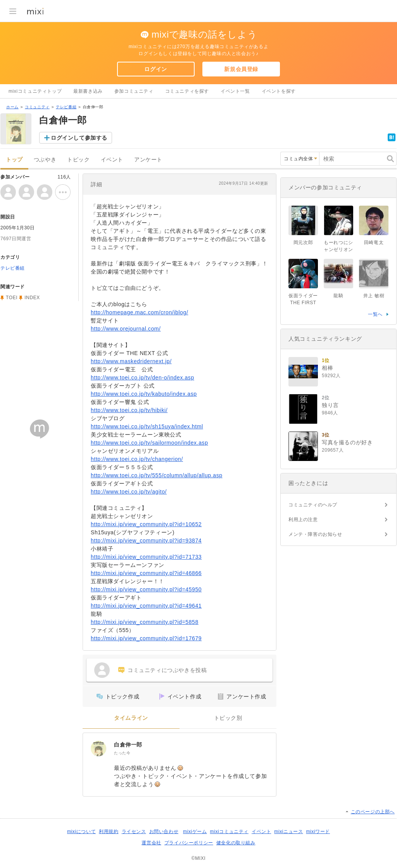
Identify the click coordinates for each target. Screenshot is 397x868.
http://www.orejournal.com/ (126, 329)
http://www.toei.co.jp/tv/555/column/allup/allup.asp (157, 475)
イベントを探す (279, 91)
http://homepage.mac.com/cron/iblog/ (139, 312)
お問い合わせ (164, 832)
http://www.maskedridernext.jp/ (131, 361)
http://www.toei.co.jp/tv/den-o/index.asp (142, 378)
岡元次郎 (303, 243)
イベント (112, 160)
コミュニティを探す (187, 91)
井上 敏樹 (374, 296)
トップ (14, 160)
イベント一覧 (235, 91)
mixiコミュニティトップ (35, 91)
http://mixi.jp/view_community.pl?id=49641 (146, 606)
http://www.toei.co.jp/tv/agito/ (129, 492)
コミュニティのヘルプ (313, 505)
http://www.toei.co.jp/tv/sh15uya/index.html (147, 426)
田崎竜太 (374, 243)
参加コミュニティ (134, 91)
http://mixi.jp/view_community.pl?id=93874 (146, 541)
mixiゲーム (195, 832)
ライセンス (134, 832)
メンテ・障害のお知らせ (315, 534)
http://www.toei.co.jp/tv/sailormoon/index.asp (149, 443)
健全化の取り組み (236, 843)
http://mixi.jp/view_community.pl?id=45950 (146, 589)
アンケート (148, 160)
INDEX (32, 298)
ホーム (12, 107)
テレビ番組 (66, 107)
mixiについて (81, 832)
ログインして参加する (79, 138)
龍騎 (338, 296)
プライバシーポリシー (189, 843)
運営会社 (151, 843)
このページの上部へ (373, 812)
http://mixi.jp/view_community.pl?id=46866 (146, 573)
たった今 (122, 753)
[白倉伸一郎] (98, 748)
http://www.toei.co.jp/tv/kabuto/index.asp (144, 394)
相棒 (327, 368)
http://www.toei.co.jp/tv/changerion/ (137, 459)
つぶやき (45, 160)
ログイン (155, 69)
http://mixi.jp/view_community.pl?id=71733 (146, 557)
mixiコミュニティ (229, 832)
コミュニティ (37, 107)
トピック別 (228, 718)
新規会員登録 (241, 69)
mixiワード (318, 832)
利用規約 (109, 832)
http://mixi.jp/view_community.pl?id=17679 (146, 638)
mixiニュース (288, 832)
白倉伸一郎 (128, 745)
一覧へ (375, 314)
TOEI (12, 298)
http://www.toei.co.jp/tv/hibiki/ (129, 410)
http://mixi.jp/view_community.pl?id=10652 (146, 524)
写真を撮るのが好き (347, 442)
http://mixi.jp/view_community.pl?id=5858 (145, 622)
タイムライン (131, 718)
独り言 (330, 405)
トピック (78, 160)
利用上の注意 (303, 520)
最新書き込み (88, 91)
